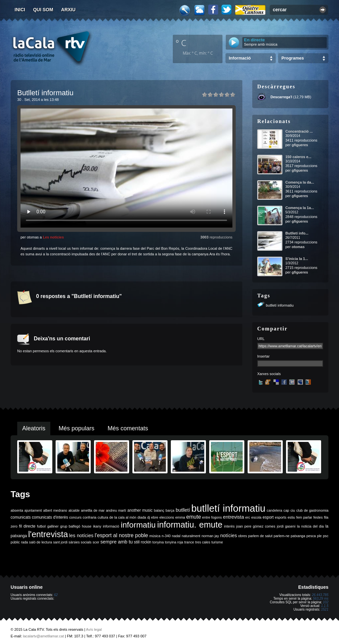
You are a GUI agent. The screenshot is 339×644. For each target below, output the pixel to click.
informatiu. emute (190, 525)
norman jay (210, 536)
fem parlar (304, 517)
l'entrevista (48, 534)
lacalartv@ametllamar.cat (43, 636)
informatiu (138, 525)
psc (326, 536)
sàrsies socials (80, 542)
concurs (75, 517)
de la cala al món (123, 517)
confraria (90, 517)
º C (181, 43)
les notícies (81, 536)
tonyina (158, 542)
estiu (291, 517)
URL (261, 339)
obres (242, 536)
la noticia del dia (310, 526)
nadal (176, 536)
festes (318, 517)
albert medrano (55, 510)
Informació (240, 58)
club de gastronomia (312, 510)
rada (24, 542)
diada (142, 517)
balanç (159, 510)
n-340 (166, 536)
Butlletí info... (297, 233)
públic (15, 542)
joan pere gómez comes (256, 526)
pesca (311, 536)
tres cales (203, 542)
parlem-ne (282, 536)
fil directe (27, 526)
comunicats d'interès (50, 517)
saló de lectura (41, 542)
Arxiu (69, 10)
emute (194, 517)
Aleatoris (34, 428)
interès (229, 526)
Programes (293, 58)
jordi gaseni (286, 526)
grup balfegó (70, 526)
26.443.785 (320, 595)
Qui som (43, 10)
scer (96, 542)
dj (149, 517)
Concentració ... (299, 131)
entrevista (234, 517)
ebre (155, 517)
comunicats (21, 517)
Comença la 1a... (300, 208)
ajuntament (33, 510)
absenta (17, 510)
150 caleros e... (298, 157)
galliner (53, 526)
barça (170, 510)
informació (111, 526)
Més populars (76, 428)
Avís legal (94, 629)
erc (248, 517)
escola (256, 517)
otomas (298, 247)
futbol (41, 526)
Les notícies (53, 237)
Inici (20, 10)
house (87, 526)
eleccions (167, 517)
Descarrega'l (281, 97)
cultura (103, 517)
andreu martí (116, 510)
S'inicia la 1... (297, 259)
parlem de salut (260, 536)
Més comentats (128, 428)
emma (180, 517)
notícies (229, 536)
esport (268, 517)
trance (189, 542)
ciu (293, 510)
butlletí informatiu (280, 305)
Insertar (263, 356)
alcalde (74, 510)
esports (281, 517)
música (155, 536)
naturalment (191, 536)
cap (286, 510)
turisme (217, 542)
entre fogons (212, 517)
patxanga (298, 536)
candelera (275, 510)
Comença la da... (300, 182)
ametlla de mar (93, 510)
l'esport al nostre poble (121, 535)
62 (56, 595)
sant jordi (60, 542)
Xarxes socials (269, 374)
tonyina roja (174, 542)
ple (319, 536)
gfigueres (300, 145)
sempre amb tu (117, 542)
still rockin (143, 542)
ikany (97, 526)
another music (140, 510)
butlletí (183, 510)
